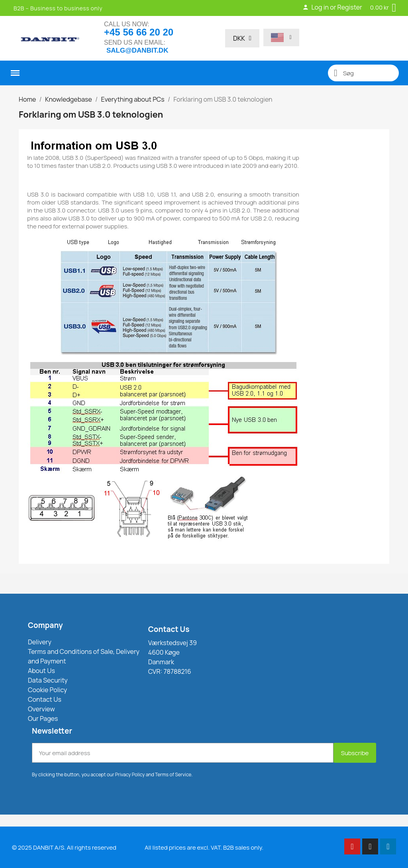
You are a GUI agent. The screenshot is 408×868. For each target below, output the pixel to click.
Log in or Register (332, 7)
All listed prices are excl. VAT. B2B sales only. (204, 847)
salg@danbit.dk (137, 50)
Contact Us (169, 629)
